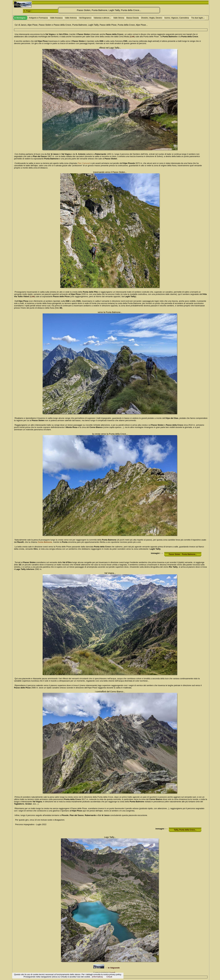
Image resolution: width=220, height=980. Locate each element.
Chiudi (109, 977)
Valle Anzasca (56, 18)
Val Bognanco (85, 18)
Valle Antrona (71, 18)
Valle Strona (119, 18)
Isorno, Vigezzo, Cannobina (177, 18)
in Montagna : (20, 18)
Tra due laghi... (198, 18)
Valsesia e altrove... (102, 18)
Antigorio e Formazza (38, 18)
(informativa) (97, 977)
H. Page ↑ (28, 11)
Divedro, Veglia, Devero (152, 18)
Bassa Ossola (133, 18)
